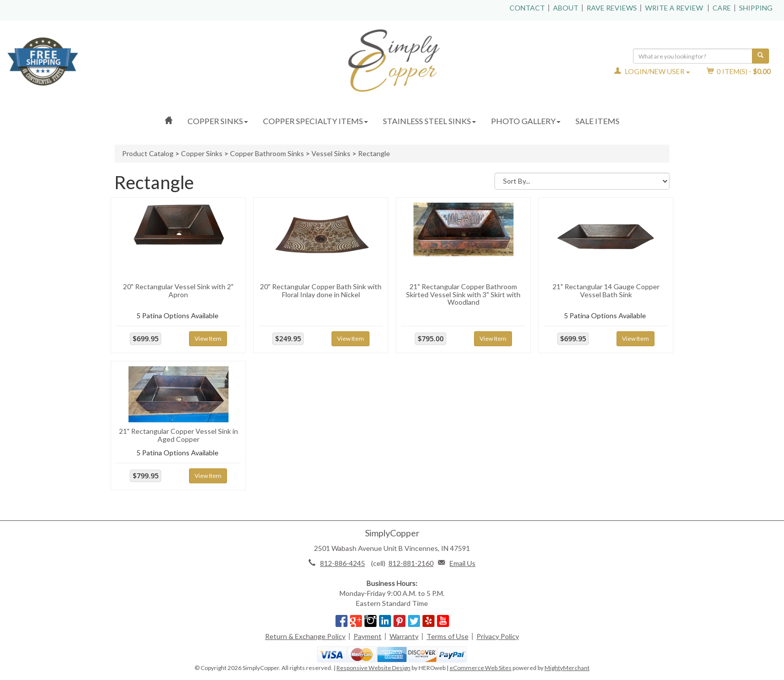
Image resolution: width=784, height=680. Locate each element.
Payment (367, 636)
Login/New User (652, 71)
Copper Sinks (218, 121)
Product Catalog (148, 153)
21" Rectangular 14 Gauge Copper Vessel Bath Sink (606, 290)
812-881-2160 (411, 563)
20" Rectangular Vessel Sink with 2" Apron (178, 290)
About (566, 8)
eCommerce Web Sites (480, 668)
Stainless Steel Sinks (429, 121)
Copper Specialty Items (315, 121)
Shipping (756, 8)
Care (722, 8)
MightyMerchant (567, 668)
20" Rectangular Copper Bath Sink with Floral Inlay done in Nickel (321, 290)
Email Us (462, 563)
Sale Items (597, 121)
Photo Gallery (526, 121)
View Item (208, 338)
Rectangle (374, 153)
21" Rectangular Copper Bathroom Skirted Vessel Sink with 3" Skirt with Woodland (463, 294)
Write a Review (674, 8)
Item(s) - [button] (739, 71)
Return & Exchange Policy (305, 636)
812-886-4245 (342, 563)
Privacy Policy (498, 636)
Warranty (404, 636)
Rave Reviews (612, 8)
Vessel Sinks (331, 153)
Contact (527, 8)
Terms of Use (447, 636)
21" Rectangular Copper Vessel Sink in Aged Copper (178, 435)
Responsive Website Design (373, 668)
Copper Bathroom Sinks (267, 153)
